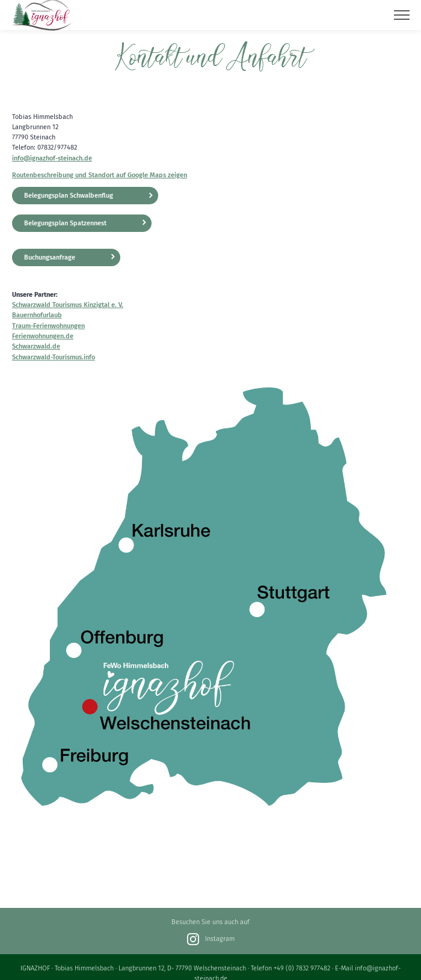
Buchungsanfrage (50, 257)
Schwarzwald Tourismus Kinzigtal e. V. (68, 305)
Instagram (211, 939)
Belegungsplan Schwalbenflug (69, 196)
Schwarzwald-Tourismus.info (54, 357)
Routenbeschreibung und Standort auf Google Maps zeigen (100, 175)
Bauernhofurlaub (37, 315)
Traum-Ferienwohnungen (48, 326)
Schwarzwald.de (36, 346)
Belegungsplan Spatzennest (65, 223)
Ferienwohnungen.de (43, 336)
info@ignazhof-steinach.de (52, 158)
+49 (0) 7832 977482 (302, 968)
